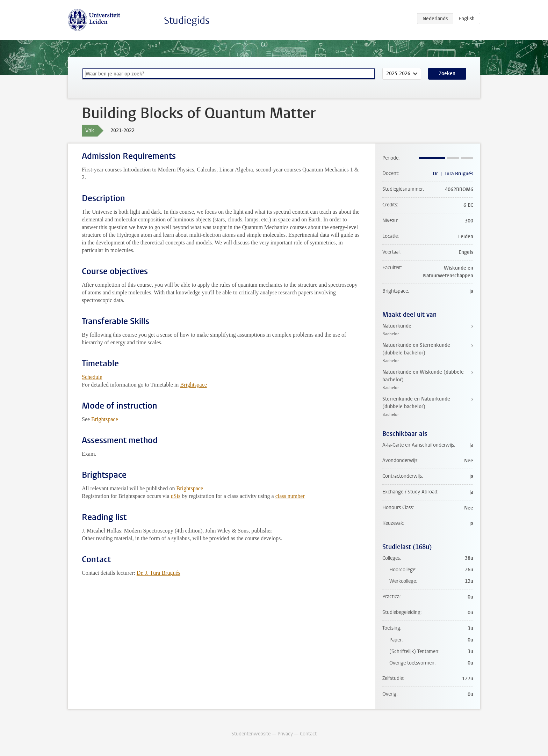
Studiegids (187, 20)
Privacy (285, 734)
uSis (176, 496)
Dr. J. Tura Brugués (158, 573)
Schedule (92, 377)
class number (290, 496)
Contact (308, 734)
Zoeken (447, 74)
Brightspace (193, 385)
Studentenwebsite (251, 734)
